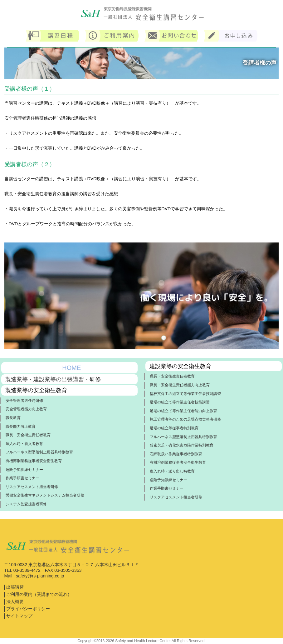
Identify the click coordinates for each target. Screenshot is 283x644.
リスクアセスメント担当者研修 (32, 487)
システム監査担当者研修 (26, 504)
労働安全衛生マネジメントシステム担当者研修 (45, 495)
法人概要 (15, 602)
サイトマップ (19, 616)
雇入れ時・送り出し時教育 (172, 471)
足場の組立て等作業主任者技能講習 (180, 402)
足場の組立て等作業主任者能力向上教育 (183, 411)
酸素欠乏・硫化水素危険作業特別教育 (182, 445)
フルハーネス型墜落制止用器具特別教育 (39, 452)
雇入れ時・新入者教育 (24, 444)
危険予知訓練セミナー (24, 470)
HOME (71, 368)
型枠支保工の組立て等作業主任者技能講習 (185, 394)
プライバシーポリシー (28, 609)
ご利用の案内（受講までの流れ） (39, 594)
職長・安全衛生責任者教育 (28, 435)
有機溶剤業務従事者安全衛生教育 (34, 461)
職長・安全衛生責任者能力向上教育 (180, 385)
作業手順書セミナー (22, 478)
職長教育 (13, 418)
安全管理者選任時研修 (24, 401)
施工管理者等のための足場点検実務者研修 (185, 419)
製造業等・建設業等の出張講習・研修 (53, 379)
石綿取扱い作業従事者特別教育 (176, 454)
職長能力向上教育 (21, 427)
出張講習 (15, 587)
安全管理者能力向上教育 (26, 409)
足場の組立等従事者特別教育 (174, 428)
